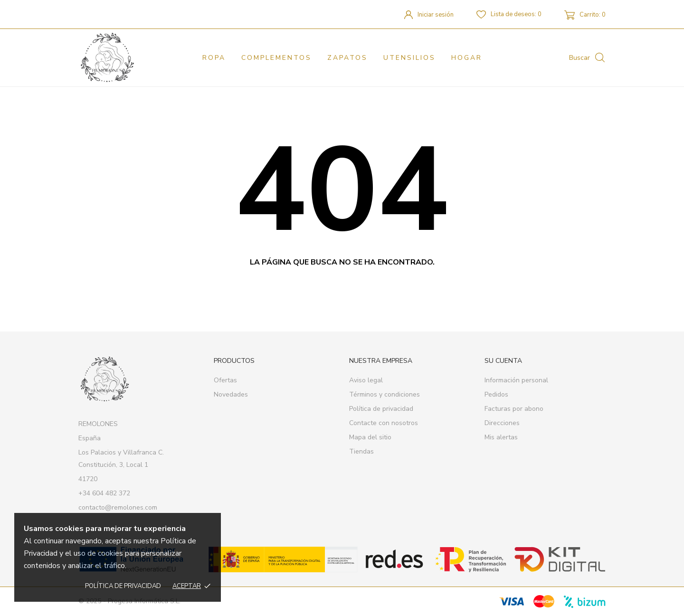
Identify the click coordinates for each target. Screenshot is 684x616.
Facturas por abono (514, 409)
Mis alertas (501, 437)
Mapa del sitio (370, 437)
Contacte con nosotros (384, 423)
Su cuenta (503, 361)
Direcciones (502, 423)
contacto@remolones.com (118, 507)
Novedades (231, 394)
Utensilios (409, 58)
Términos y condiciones (385, 394)
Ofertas (225, 380)
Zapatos (347, 58)
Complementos (276, 58)
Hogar (467, 58)
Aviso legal (366, 380)
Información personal (516, 380)
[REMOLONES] (120, 58)
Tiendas (361, 451)
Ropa (214, 58)
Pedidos (496, 394)
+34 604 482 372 (104, 493)
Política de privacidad (123, 586)
